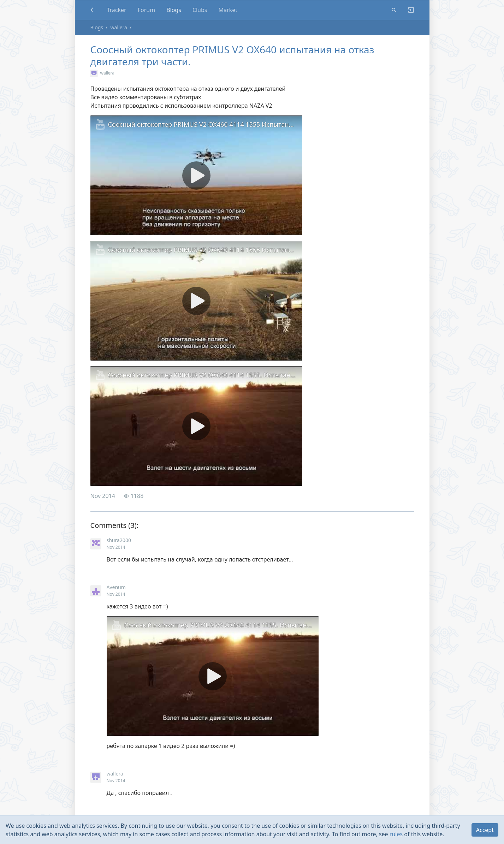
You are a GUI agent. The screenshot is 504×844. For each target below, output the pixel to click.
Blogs (174, 10)
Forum (146, 10)
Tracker (116, 10)
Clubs (200, 10)
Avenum (116, 587)
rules (396, 834)
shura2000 (119, 540)
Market (228, 10)
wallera (119, 27)
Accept (485, 830)
